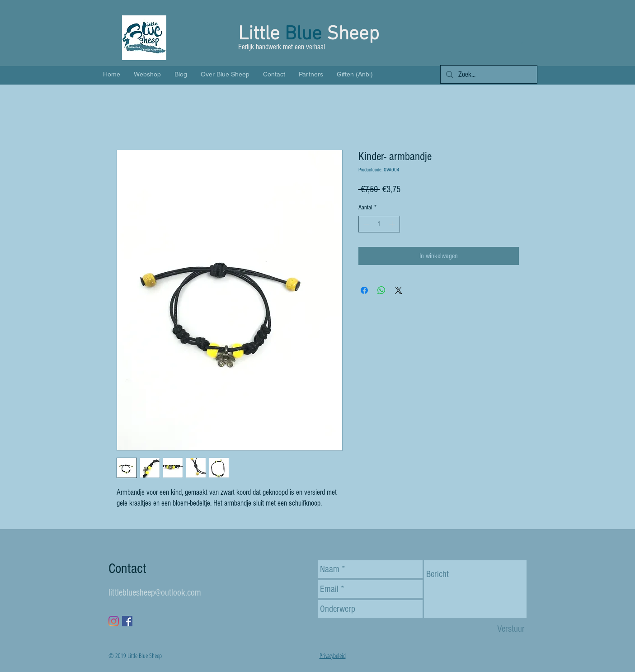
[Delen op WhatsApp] (381, 290)
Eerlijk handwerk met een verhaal (282, 47)
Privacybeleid (333, 655)
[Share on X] (399, 290)
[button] (522, 43)
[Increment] (393, 224)
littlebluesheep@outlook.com (155, 593)
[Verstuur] (511, 629)
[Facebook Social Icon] (127, 621)
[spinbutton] (379, 224)
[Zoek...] (488, 75)
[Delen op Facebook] (364, 290)
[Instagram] (114, 621)
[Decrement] (365, 224)
